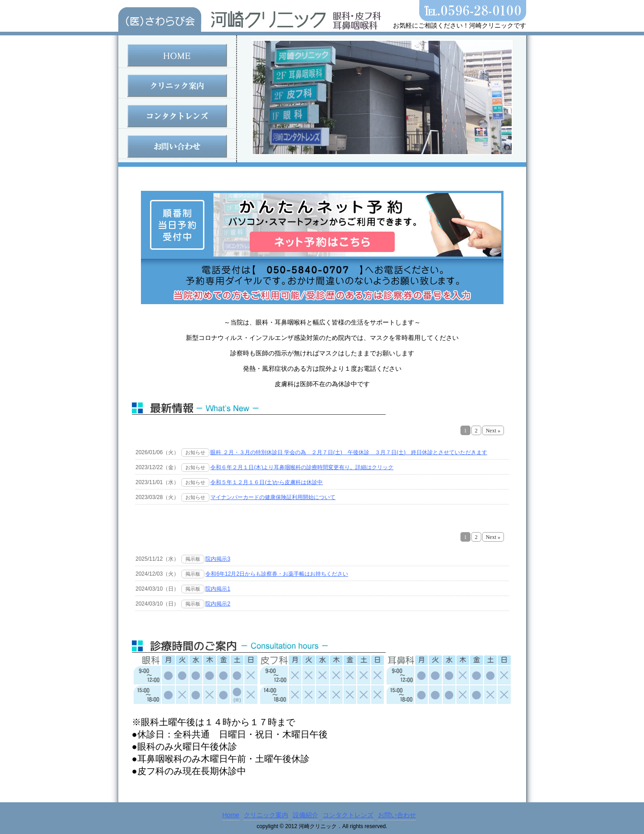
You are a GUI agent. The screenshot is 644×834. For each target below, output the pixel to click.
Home (231, 815)
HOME (177, 55)
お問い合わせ (177, 146)
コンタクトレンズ (177, 116)
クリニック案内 (177, 86)
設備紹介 (305, 815)
